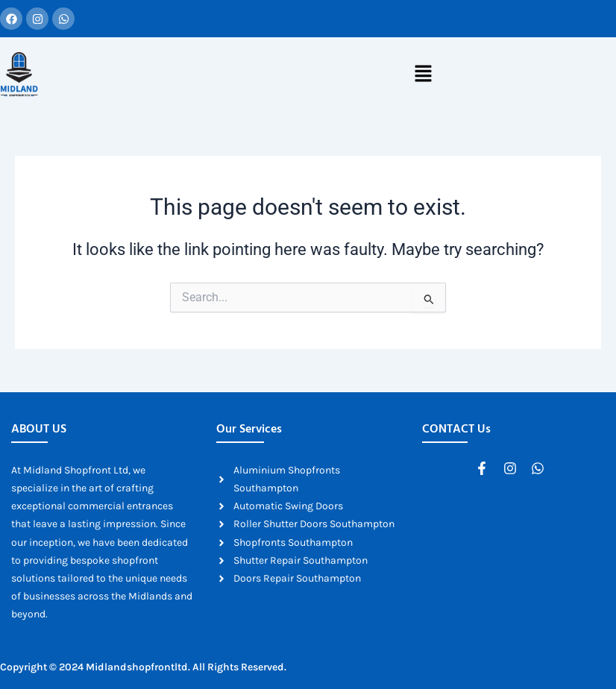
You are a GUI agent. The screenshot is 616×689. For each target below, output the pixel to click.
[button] (423, 75)
